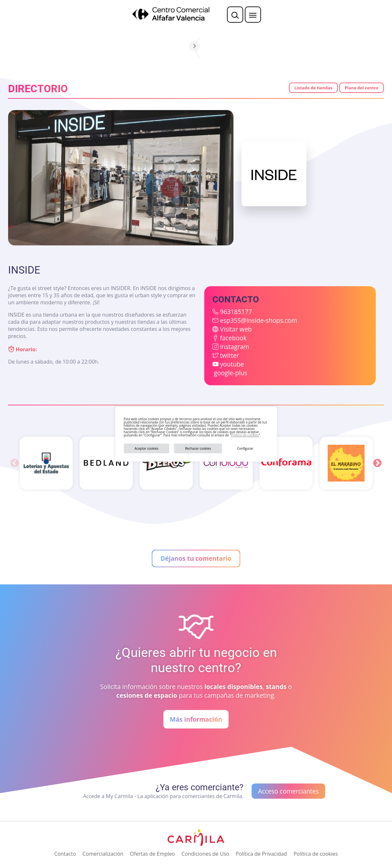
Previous (15, 463)
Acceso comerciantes (288, 791)
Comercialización (103, 854)
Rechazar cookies (198, 448)
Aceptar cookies (147, 448)
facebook (233, 338)
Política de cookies (245, 435)
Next (377, 463)
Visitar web (236, 329)
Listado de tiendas (313, 88)
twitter (229, 355)
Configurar (245, 448)
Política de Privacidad (261, 854)
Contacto (65, 854)
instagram (234, 347)
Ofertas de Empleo (153, 854)
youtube (232, 364)
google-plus (230, 373)
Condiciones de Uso (205, 854)
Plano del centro (362, 88)
